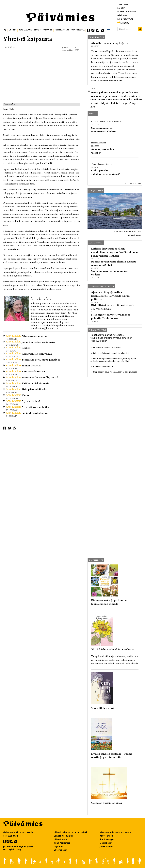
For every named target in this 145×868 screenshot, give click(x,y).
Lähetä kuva (135, 235)
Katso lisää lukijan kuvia (128, 231)
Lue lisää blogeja (132, 183)
